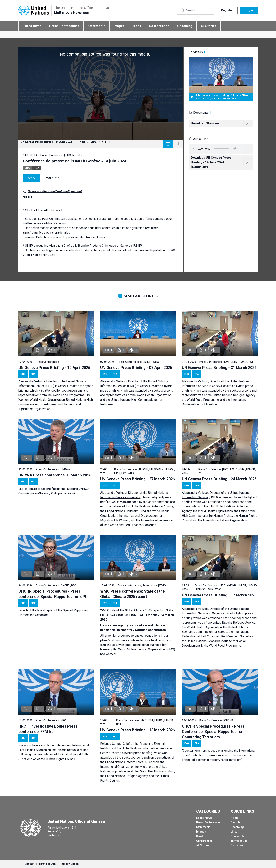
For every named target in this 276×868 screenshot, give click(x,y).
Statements (97, 26)
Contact (29, 864)
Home (235, 818)
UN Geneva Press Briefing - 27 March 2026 (138, 479)
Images (119, 26)
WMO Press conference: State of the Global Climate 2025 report (132, 594)
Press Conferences (64, 26)
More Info (53, 178)
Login (249, 10)
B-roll (137, 26)
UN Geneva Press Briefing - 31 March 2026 (219, 368)
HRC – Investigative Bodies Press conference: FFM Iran (48, 729)
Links (234, 832)
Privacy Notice (69, 864)
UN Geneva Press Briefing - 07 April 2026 (136, 368)
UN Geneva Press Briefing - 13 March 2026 (138, 730)
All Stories (209, 26)
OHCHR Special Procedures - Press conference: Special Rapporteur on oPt (52, 594)
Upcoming (185, 26)
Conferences (159, 26)
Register (227, 10)
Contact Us (237, 836)
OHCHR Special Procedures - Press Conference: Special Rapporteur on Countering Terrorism (213, 732)
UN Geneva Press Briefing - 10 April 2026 (54, 368)
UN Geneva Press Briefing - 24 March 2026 (219, 479)
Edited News (32, 26)
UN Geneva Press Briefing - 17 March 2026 (219, 595)
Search (235, 822)
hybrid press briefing (138, 753)
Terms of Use (239, 841)
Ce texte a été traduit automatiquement (55, 191)
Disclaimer (238, 845)
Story (32, 178)
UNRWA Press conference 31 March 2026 (55, 475)
